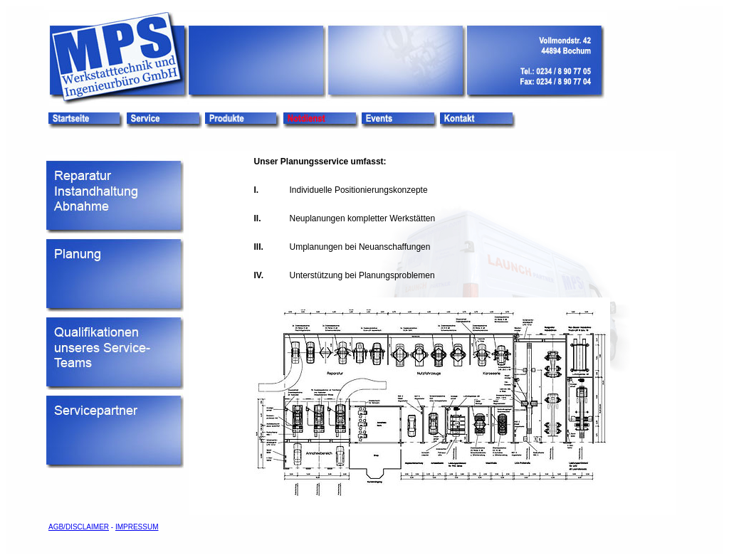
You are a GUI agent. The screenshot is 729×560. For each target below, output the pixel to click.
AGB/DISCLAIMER (79, 527)
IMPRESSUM (137, 527)
